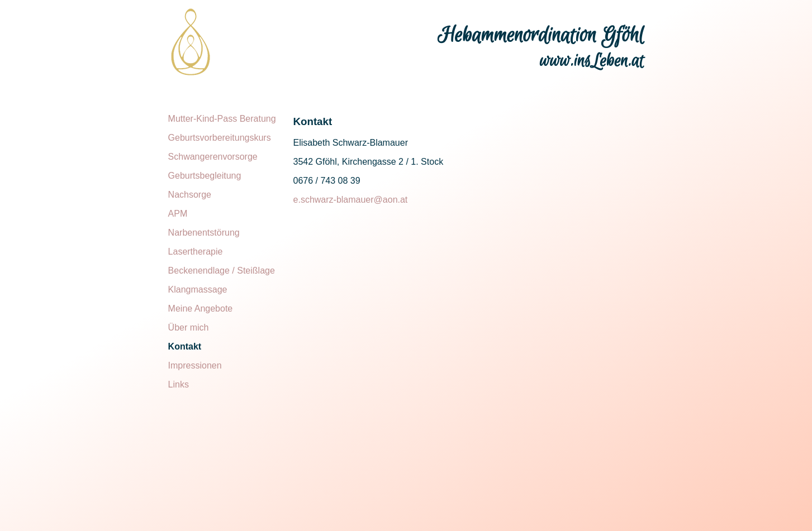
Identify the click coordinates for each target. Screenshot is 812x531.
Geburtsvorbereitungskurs (220, 138)
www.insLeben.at (592, 61)
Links (179, 384)
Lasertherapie (196, 252)
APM (178, 214)
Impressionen (195, 365)
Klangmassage (198, 290)
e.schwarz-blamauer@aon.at (351, 200)
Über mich (189, 327)
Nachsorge (190, 195)
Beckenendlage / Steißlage (222, 271)
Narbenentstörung (204, 233)
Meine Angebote (201, 308)
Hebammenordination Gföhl (541, 36)
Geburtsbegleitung (205, 176)
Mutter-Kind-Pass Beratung (222, 119)
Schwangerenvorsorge (213, 157)
